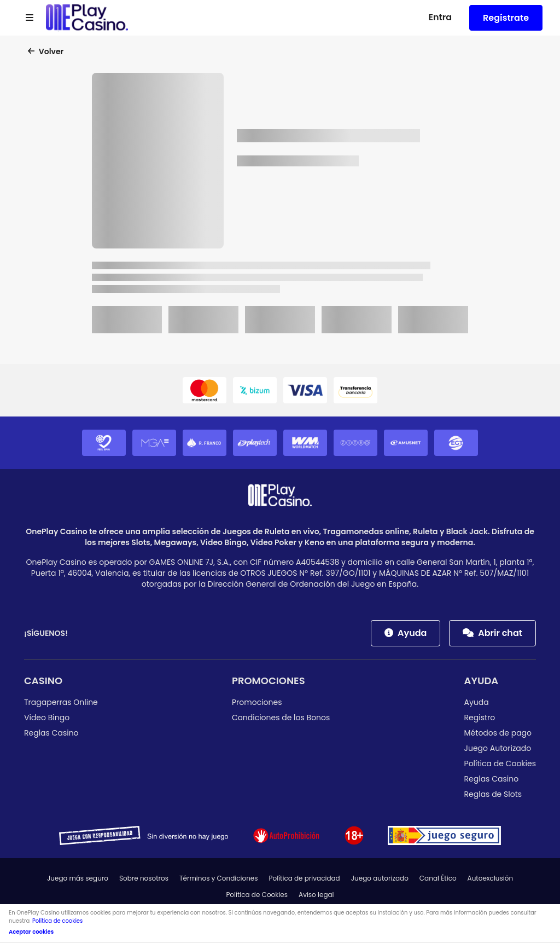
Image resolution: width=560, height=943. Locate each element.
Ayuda (406, 633)
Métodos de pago (498, 733)
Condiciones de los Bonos (281, 718)
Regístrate (506, 18)
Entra (440, 17)
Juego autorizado (380, 878)
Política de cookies (57, 921)
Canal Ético (438, 878)
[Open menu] (30, 18)
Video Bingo (47, 718)
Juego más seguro (78, 878)
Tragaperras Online (61, 702)
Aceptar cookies (31, 932)
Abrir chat (492, 633)
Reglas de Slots (493, 794)
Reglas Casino (51, 733)
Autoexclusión (491, 878)
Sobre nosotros (144, 878)
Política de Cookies (500, 763)
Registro (480, 718)
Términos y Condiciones (219, 878)
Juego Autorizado (498, 748)
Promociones (269, 681)
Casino (43, 681)
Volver (46, 51)
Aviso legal (316, 895)
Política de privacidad (305, 878)
